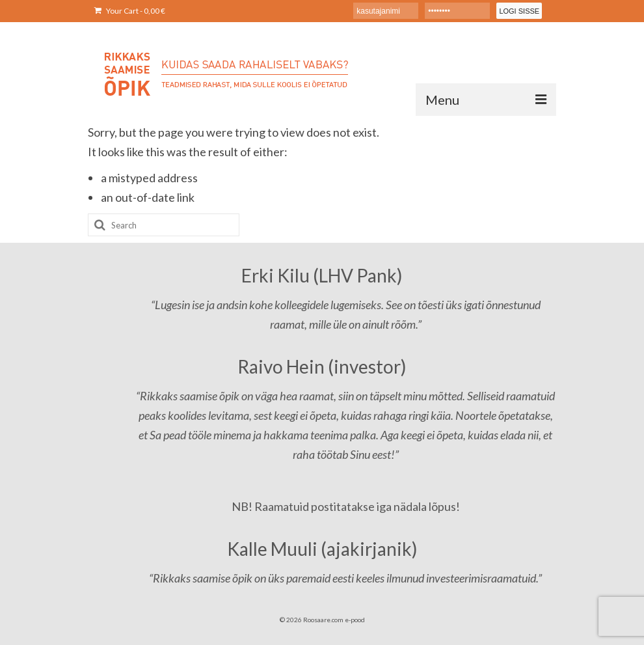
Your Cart (130, 11)
